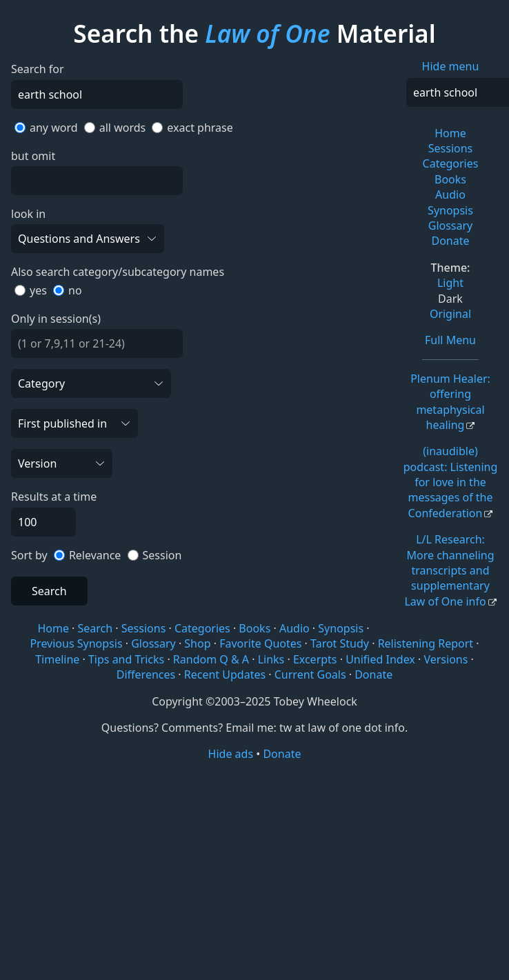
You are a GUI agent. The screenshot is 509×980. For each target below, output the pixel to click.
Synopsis (450, 210)
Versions (446, 659)
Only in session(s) (56, 319)
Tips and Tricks (126, 659)
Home (450, 133)
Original (450, 314)
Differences (146, 674)
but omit (33, 156)
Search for (38, 69)
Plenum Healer (450, 402)
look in (28, 214)
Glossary (451, 226)
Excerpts (315, 659)
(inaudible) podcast (451, 482)
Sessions (451, 148)
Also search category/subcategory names (118, 272)
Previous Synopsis (76, 643)
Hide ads (231, 754)
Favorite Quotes (260, 643)
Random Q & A (211, 659)
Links (271, 659)
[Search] (97, 94)
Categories (451, 163)
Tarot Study (340, 643)
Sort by (29, 555)
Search (49, 591)
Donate (450, 241)
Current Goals (310, 674)
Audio (450, 194)
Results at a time (54, 497)
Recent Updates (225, 674)
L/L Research (449, 570)
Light (450, 283)
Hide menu (451, 66)
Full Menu (450, 340)
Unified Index (380, 659)
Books (450, 179)
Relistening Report (426, 643)
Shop (197, 643)
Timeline (57, 659)
